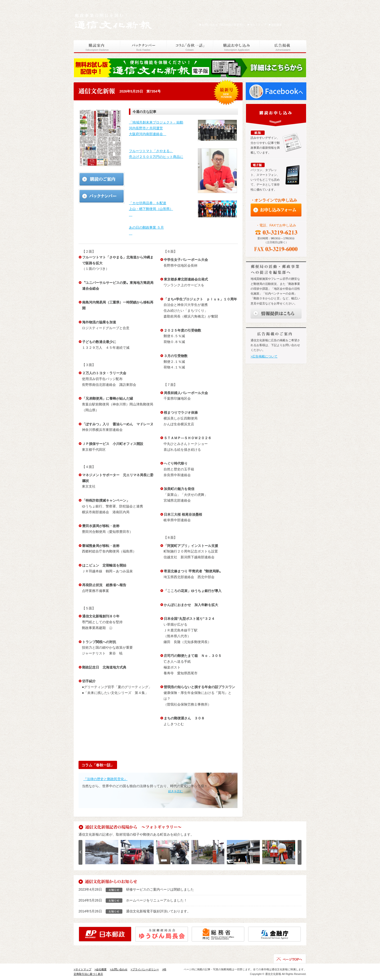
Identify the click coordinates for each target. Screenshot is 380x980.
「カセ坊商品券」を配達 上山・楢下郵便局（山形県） (151, 209)
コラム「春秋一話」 (190, 47)
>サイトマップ (83, 969)
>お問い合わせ (119, 969)
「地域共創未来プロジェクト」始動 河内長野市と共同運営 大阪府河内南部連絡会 (156, 128)
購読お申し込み (237, 47)
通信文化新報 (114, 21)
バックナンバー (143, 47)
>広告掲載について (264, 357)
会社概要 (275, 25)
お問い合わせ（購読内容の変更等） (222, 25)
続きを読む (175, 791)
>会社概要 (101, 969)
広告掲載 (283, 47)
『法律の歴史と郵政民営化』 (105, 779)
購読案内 (97, 47)
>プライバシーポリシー (145, 969)
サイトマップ (257, 25)
